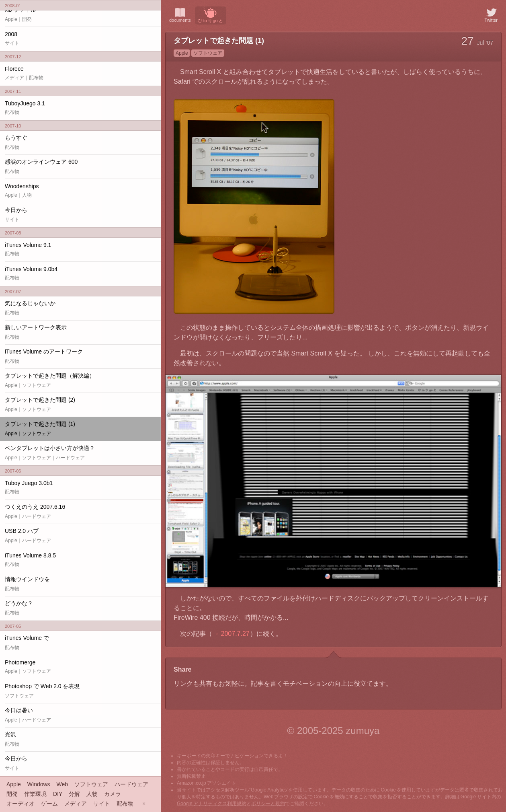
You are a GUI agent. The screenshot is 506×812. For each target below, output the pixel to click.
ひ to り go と (211, 15)
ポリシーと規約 (268, 804)
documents (180, 14)
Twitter (491, 14)
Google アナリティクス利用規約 (212, 804)
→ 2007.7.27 (231, 634)
